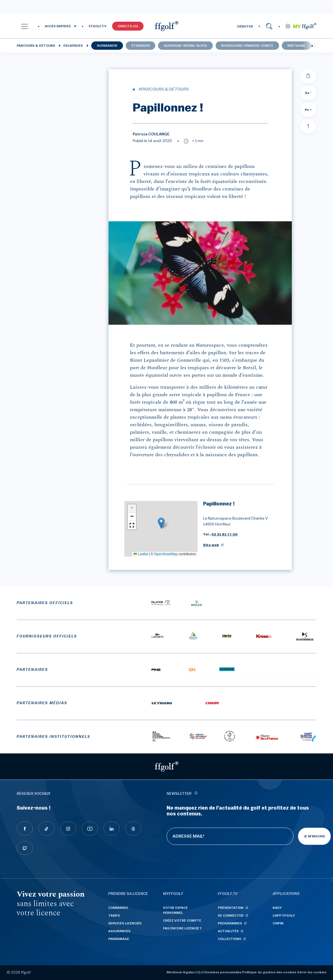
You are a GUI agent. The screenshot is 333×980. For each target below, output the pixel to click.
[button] (24, 26)
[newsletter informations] (196, 794)
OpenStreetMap (166, 554)
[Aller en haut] (308, 126)
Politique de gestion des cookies (269, 972)
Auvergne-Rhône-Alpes (185, 46)
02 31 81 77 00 (225, 534)
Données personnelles (223, 972)
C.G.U (199, 972)
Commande (118, 908)
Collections (230, 939)
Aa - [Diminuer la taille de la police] (308, 93)
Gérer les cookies (312, 972)
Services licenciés (125, 923)
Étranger (141, 46)
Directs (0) (128, 26)
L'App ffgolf (284, 916)
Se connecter (231, 916)
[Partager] (308, 76)
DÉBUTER (245, 26)
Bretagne (296, 46)
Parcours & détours (36, 46)
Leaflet (141, 554)
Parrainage (119, 939)
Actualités (228, 931)
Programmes (230, 923)
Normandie (107, 46)
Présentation (231, 908)
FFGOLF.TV (98, 26)
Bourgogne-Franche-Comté (247, 46)
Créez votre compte (182, 921)
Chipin (278, 923)
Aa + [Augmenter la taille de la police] (308, 110)
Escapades (73, 46)
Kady (277, 908)
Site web (211, 545)
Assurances (119, 931)
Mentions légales (181, 972)
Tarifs (114, 916)
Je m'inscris (314, 836)
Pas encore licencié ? (182, 928)
